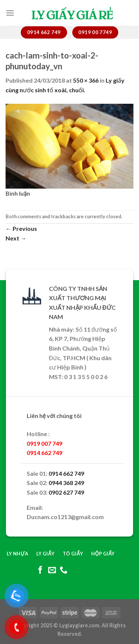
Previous (21, 228)
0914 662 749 (66, 473)
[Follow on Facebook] (40, 570)
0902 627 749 (66, 492)
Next (16, 238)
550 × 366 (86, 80)
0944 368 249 (66, 483)
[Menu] (10, 13)
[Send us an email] (52, 570)
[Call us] (64, 570)
